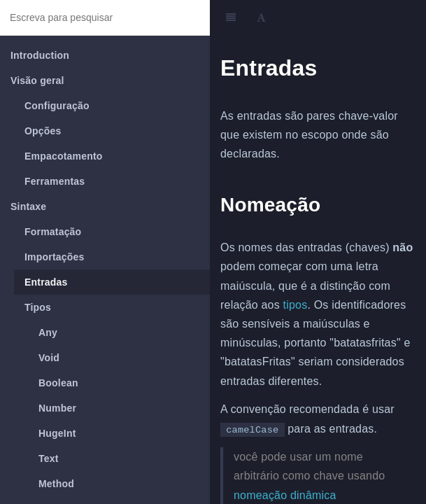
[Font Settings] (261, 17)
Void (49, 358)
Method (56, 484)
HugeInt (57, 433)
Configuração (57, 106)
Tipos (38, 307)
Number (57, 408)
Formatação (53, 232)
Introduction (40, 55)
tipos (296, 305)
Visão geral (37, 80)
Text (49, 458)
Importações (54, 257)
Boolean (58, 383)
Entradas (46, 282)
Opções (43, 131)
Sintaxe (28, 206)
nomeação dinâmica (285, 495)
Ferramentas (55, 181)
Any (48, 332)
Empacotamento (64, 156)
